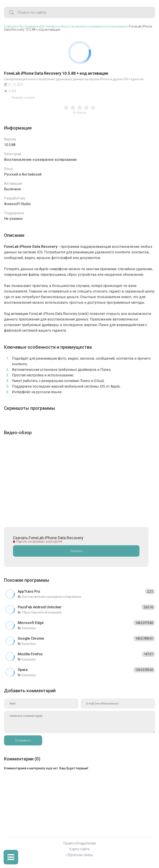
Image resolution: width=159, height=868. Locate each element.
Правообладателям (80, 844)
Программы (28, 26)
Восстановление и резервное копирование (94, 26)
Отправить (23, 740)
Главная (10, 26)
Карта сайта (79, 849)
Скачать (76, 551)
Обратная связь (80, 855)
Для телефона (49, 26)
